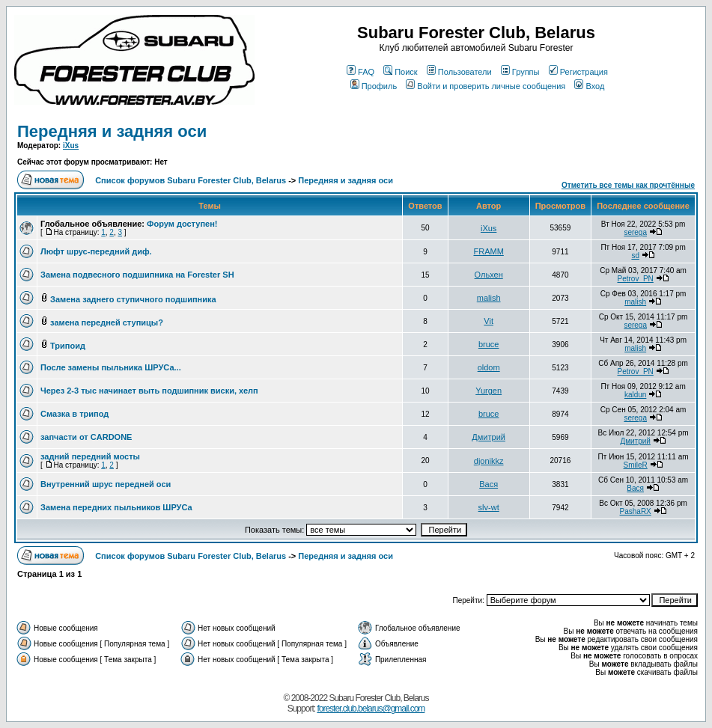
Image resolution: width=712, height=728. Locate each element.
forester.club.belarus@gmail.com (371, 709)
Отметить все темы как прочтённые (628, 185)
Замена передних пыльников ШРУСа (116, 507)
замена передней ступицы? (107, 322)
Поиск (400, 72)
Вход (589, 86)
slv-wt (489, 507)
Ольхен (489, 275)
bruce (489, 344)
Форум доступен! (182, 224)
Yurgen (489, 391)
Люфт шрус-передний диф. (96, 251)
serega (635, 232)
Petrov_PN (635, 279)
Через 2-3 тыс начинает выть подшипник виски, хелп (149, 391)
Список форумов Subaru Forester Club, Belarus (191, 180)
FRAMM (488, 251)
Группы (520, 72)
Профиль (374, 86)
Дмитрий (489, 437)
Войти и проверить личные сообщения (486, 86)
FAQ (360, 72)
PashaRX (636, 511)
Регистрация (578, 72)
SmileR (636, 465)
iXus (71, 146)
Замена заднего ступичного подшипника (133, 299)
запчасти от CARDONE (86, 437)
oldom (489, 367)
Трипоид (68, 346)
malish (489, 298)
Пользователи (459, 72)
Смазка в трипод (74, 414)
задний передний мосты (90, 456)
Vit (489, 321)
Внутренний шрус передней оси (106, 484)
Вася (489, 484)
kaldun (635, 395)
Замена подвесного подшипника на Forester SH (137, 275)
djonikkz (489, 461)
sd (635, 256)
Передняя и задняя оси (112, 131)
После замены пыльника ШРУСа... (111, 367)
